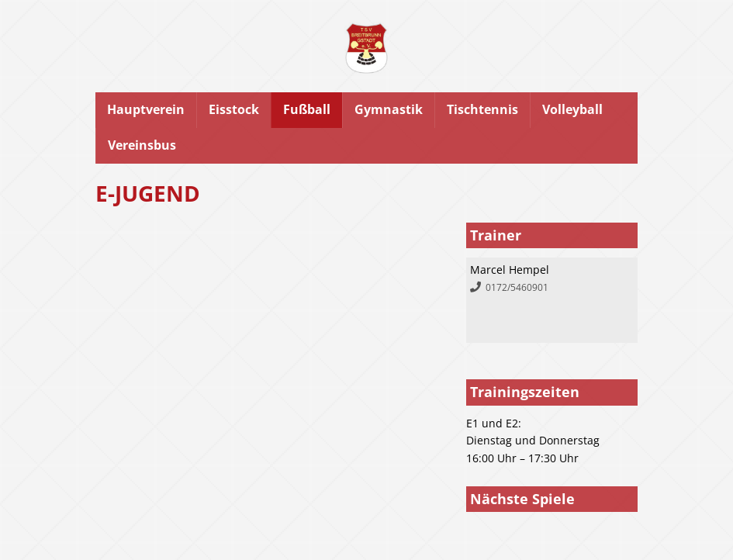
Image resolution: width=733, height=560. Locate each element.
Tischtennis (482, 109)
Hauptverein (146, 109)
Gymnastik (389, 109)
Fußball (307, 109)
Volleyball (572, 109)
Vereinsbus (142, 145)
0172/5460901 (517, 287)
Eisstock (234, 109)
